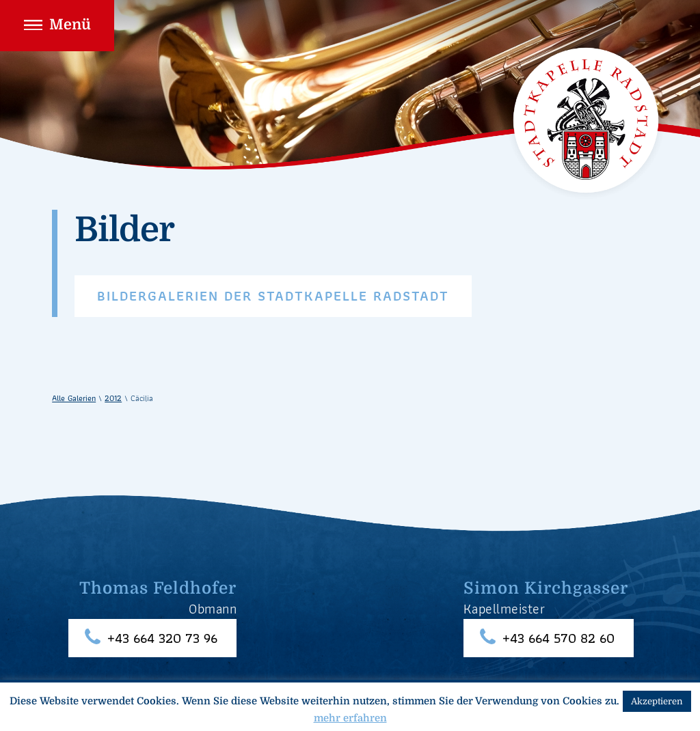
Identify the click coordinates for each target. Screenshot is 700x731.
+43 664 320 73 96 (162, 638)
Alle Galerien (74, 398)
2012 (113, 398)
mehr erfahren (350, 718)
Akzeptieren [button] (657, 701)
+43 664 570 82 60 (558, 638)
